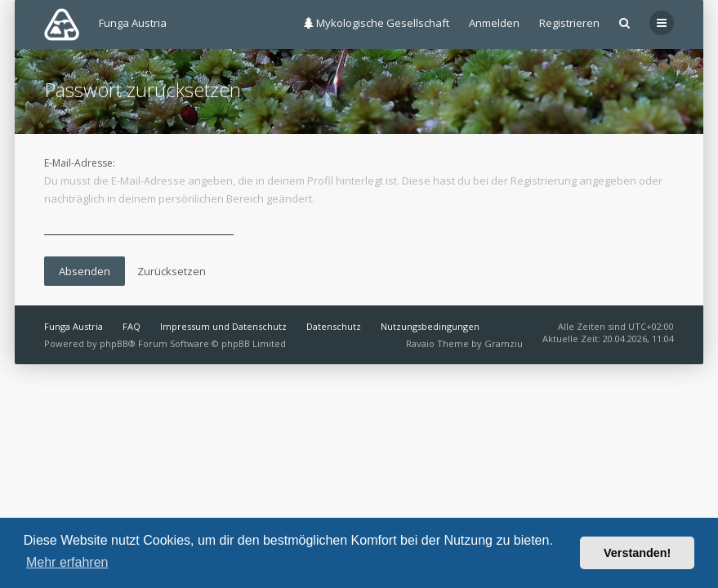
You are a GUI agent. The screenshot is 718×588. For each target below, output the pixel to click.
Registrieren (569, 23)
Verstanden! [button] (637, 553)
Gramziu (504, 343)
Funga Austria (74, 326)
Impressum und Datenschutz (223, 326)
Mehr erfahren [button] (67, 562)
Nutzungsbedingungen (430, 326)
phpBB (114, 343)
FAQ (132, 326)
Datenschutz (334, 326)
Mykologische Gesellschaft (377, 23)
